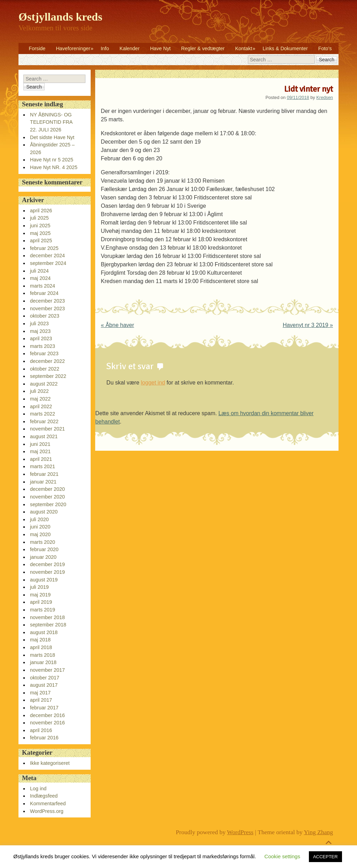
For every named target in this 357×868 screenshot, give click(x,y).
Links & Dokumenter (285, 48)
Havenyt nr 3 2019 (308, 325)
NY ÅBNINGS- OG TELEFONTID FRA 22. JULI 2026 (51, 122)
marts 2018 (43, 655)
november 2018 (47, 617)
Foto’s (325, 48)
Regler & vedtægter (203, 48)
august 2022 (44, 384)
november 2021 (47, 429)
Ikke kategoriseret (50, 763)
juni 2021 (40, 444)
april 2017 (41, 700)
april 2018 (41, 647)
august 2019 (44, 580)
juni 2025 (40, 226)
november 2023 (47, 309)
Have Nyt (160, 48)
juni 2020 (40, 527)
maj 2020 (40, 534)
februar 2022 (44, 421)
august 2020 (44, 512)
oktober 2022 (45, 369)
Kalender (130, 48)
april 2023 (41, 338)
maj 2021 (40, 451)
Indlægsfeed (44, 796)
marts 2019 (43, 610)
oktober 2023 (45, 316)
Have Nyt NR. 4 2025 (54, 167)
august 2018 (44, 632)
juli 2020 (39, 519)
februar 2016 (44, 738)
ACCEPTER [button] (325, 857)
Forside (37, 48)
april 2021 (41, 459)
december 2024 (47, 256)
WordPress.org (47, 811)
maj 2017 (40, 693)
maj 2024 (40, 278)
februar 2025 (44, 248)
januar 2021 (43, 482)
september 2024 (48, 263)
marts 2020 (43, 542)
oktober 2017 (45, 678)
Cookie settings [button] (282, 856)
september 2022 (48, 376)
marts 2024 (43, 286)
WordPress (240, 832)
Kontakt (244, 48)
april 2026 (41, 211)
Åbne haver (117, 325)
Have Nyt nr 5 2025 (52, 160)
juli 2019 (39, 587)
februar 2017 (44, 708)
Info (105, 48)
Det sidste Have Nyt (52, 137)
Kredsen (325, 97)
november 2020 (47, 497)
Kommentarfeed (48, 804)
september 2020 (48, 504)
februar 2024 (44, 293)
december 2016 (47, 715)
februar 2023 (44, 353)
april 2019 (41, 602)
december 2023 (47, 301)
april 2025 (41, 241)
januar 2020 (43, 557)
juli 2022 (39, 391)
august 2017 (44, 685)
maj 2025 (40, 233)
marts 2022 (43, 414)
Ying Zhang (319, 832)
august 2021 (44, 436)
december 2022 (47, 361)
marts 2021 (43, 466)
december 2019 (47, 564)
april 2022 (41, 406)
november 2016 (47, 723)
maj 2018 (40, 640)
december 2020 (47, 489)
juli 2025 (39, 218)
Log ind (38, 789)
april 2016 (41, 730)
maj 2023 (40, 331)
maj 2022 (40, 399)
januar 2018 (43, 662)
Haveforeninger (73, 48)
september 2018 (48, 625)
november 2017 (47, 670)
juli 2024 (39, 271)
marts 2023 (43, 346)
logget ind (153, 383)
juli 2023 (39, 323)
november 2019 (47, 572)
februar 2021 (44, 474)
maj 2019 (40, 595)
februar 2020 (44, 549)
